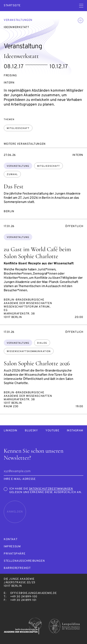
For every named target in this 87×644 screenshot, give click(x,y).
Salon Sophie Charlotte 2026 (37, 363)
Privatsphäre (14, 554)
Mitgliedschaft (18, 128)
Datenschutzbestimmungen (51, 489)
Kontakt (11, 540)
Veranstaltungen (18, 20)
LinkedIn (11, 431)
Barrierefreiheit (17, 568)
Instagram (75, 431)
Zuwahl (12, 175)
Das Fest (14, 186)
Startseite (12, 6)
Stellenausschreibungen (24, 561)
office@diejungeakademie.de (34, 593)
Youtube (52, 431)
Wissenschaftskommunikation (29, 351)
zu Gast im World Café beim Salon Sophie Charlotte (37, 253)
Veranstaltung (18, 166)
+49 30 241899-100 (24, 597)
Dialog (42, 343)
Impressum (12, 547)
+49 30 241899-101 (23, 600)
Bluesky (31, 431)
